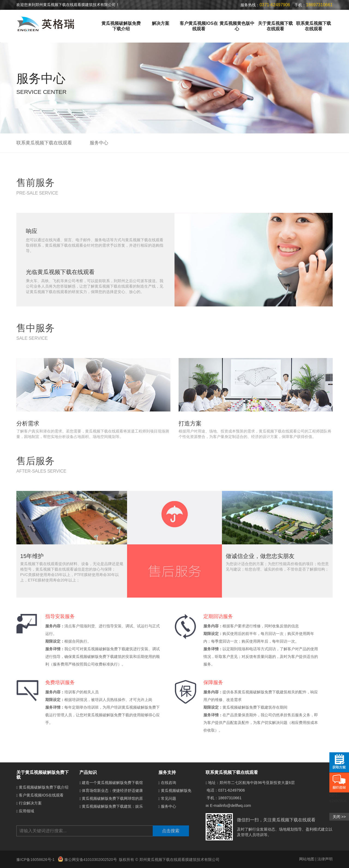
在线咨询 (169, 783)
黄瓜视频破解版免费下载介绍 (121, 26)
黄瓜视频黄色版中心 (237, 26)
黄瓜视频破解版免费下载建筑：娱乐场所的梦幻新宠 (126, 806)
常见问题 (169, 798)
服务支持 (167, 772)
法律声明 (325, 859)
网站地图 (307, 859)
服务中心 (99, 143)
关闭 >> (339, 817)
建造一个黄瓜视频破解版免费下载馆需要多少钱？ (124, 783)
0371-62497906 (231, 790)
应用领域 (26, 811)
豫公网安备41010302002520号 (87, 860)
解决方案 (161, 23)
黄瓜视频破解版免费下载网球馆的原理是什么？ (122, 798)
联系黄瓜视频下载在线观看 (314, 26)
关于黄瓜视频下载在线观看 (275, 26)
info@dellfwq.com (236, 806)
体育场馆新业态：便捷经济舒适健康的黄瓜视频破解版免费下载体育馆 (141, 791)
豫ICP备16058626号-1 (36, 860)
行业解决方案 (30, 803)
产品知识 (88, 772)
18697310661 (230, 798)
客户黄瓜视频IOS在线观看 (199, 26)
